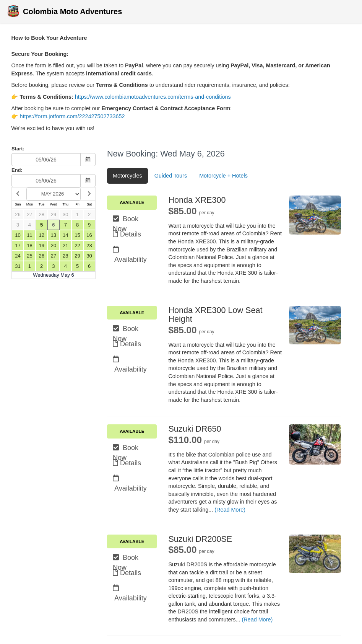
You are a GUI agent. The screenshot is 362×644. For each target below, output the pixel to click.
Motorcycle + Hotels (223, 176)
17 (18, 245)
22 (77, 245)
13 (54, 235)
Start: (18, 149)
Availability (130, 251)
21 (65, 245)
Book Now (126, 220)
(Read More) (230, 510)
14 (65, 235)
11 (29, 235)
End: (17, 170)
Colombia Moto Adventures (64, 12)
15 (77, 235)
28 (41, 214)
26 (18, 214)
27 (29, 214)
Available (132, 202)
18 (29, 245)
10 (18, 235)
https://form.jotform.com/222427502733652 (72, 116)
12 (41, 235)
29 (54, 214)
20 (54, 245)
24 (18, 256)
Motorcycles (127, 176)
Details (127, 234)
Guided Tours (171, 176)
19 (41, 245)
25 (29, 256)
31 (18, 266)
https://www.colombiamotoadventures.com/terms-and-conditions (153, 97)
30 (65, 214)
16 (89, 235)
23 (89, 245)
